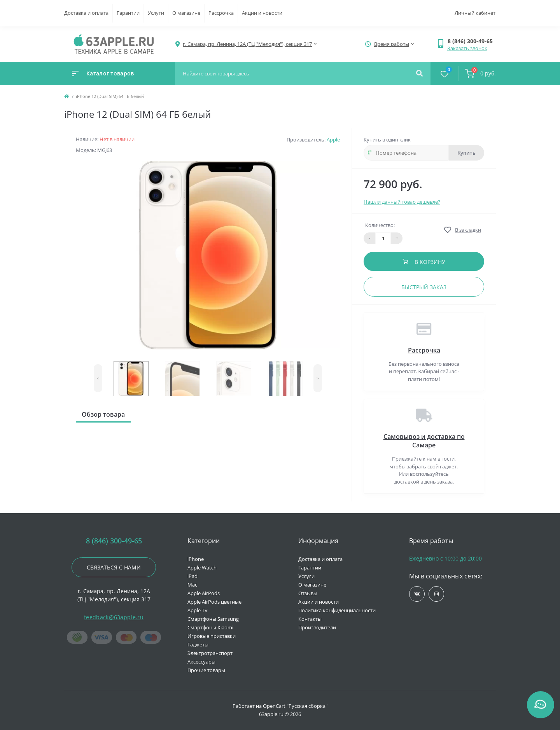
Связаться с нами (114, 567)
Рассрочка (221, 13)
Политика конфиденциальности (337, 610)
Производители (317, 627)
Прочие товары (206, 670)
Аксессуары (201, 662)
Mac (192, 585)
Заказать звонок (467, 48)
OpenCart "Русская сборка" (295, 706)
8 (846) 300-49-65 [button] (114, 541)
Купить (466, 153)
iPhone (196, 559)
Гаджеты (198, 644)
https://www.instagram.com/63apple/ (437, 594)
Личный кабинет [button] (475, 13)
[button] (472, 41)
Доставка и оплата (86, 13)
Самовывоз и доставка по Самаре (424, 441)
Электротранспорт (210, 653)
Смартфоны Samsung (213, 619)
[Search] (419, 73)
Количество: (380, 225)
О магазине (186, 13)
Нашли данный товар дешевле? (402, 202)
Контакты (310, 619)
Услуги (156, 13)
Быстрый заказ (424, 287)
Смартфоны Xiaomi (210, 627)
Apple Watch (202, 568)
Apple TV (198, 610)
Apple (333, 140)
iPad (192, 576)
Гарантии (128, 13)
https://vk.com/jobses (417, 594)
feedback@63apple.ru (114, 617)
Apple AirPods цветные (214, 602)
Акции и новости (262, 13)
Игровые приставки (212, 636)
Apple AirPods (204, 593)
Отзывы (308, 593)
